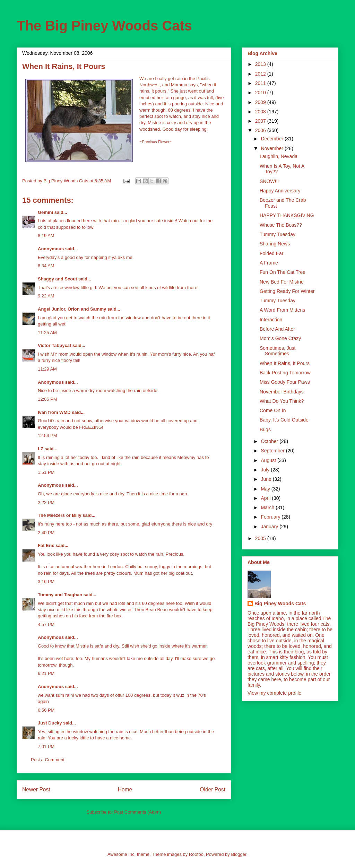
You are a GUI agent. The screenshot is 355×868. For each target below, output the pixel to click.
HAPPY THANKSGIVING (287, 215)
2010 (261, 93)
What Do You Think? (282, 401)
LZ (41, 449)
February (271, 517)
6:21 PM (46, 673)
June (267, 479)
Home (125, 789)
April (266, 498)
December (272, 139)
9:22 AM (46, 296)
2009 (261, 102)
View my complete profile (274, 693)
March (268, 507)
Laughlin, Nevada (279, 156)
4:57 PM (46, 624)
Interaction (271, 320)
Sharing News (275, 244)
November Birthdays (282, 392)
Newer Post (36, 789)
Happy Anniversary (280, 191)
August (269, 460)
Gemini (45, 212)
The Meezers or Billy (60, 515)
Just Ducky (50, 723)
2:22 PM (46, 502)
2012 (261, 74)
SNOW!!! (269, 181)
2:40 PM (46, 533)
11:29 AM (47, 369)
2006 (261, 130)
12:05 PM (47, 399)
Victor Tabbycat (54, 345)
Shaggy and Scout (57, 279)
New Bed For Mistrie (282, 282)
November (272, 148)
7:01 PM (46, 747)
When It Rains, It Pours (285, 363)
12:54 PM (47, 436)
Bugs (265, 429)
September (273, 451)
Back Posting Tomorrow (285, 373)
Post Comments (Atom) (137, 812)
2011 (261, 83)
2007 (261, 121)
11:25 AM (47, 333)
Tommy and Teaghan (60, 595)
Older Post (213, 789)
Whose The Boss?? (281, 225)
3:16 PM (46, 581)
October (270, 441)
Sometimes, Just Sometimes (278, 351)
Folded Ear (271, 253)
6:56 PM (46, 710)
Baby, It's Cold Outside (284, 420)
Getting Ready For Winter (287, 291)
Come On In (273, 410)
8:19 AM (46, 236)
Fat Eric (46, 545)
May (266, 489)
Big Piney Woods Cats (280, 604)
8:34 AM (46, 266)
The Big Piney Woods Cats (104, 26)
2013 (261, 64)
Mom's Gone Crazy (280, 338)
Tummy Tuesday (278, 234)
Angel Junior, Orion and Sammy (72, 309)
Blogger (239, 854)
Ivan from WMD (54, 412)
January (270, 527)
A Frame (269, 263)
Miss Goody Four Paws (285, 382)
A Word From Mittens (282, 310)
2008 (261, 112)
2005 (261, 538)
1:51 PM (46, 472)
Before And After (277, 329)
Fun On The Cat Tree (283, 272)
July (266, 470)
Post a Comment (48, 760)
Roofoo (196, 854)
